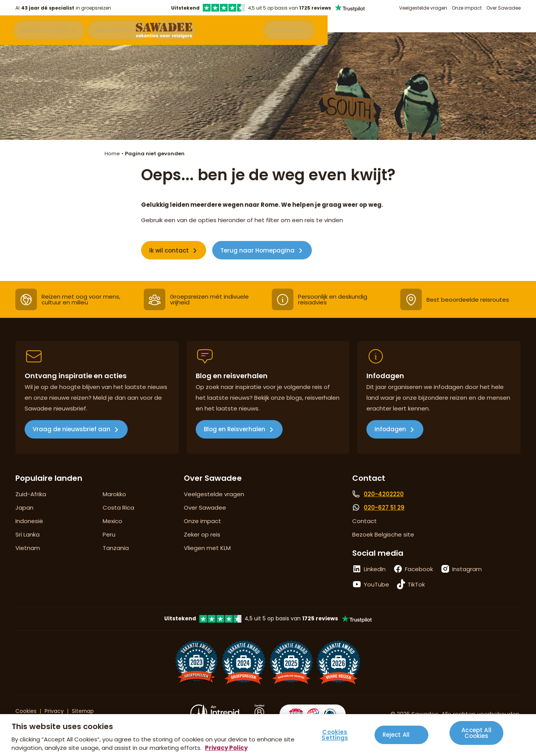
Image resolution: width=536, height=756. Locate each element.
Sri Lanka (27, 534)
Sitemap (87, 711)
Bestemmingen (46, 32)
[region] (268, 735)
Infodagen (390, 429)
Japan (24, 508)
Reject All (396, 735)
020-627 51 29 (384, 508)
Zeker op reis (202, 534)
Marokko (114, 494)
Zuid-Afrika (31, 494)
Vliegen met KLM (207, 548)
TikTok (416, 584)
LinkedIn (375, 569)
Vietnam (28, 548)
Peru (109, 534)
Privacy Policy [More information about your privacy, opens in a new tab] (226, 748)
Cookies (27, 711)
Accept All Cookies (476, 732)
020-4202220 (384, 494)
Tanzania (116, 548)
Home (112, 154)
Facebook (419, 569)
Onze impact (467, 8)
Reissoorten (115, 32)
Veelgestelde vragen (423, 8)
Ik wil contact (169, 250)
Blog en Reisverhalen (235, 429)
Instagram (467, 569)
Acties (171, 32)
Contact (491, 32)
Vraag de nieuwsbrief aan (72, 429)
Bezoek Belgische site (383, 534)
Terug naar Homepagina (257, 250)
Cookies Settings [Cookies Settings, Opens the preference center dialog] (335, 735)
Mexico (112, 521)
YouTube (376, 584)
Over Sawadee (504, 8)
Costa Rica (118, 508)
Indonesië (29, 521)
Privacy (57, 711)
